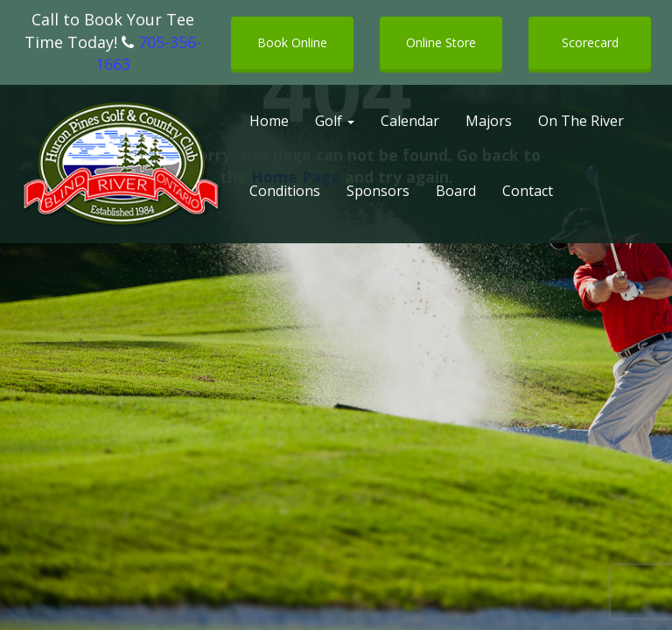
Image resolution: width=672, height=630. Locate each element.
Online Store (441, 42)
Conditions (285, 191)
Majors (489, 121)
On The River (581, 121)
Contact (528, 191)
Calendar (410, 121)
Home (269, 121)
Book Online (292, 42)
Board (456, 191)
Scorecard (590, 42)
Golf (335, 121)
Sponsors (378, 191)
